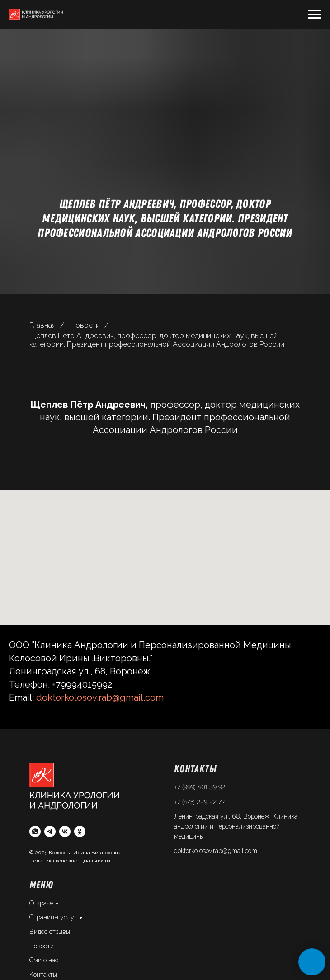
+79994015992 (82, 684)
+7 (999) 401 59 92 (200, 787)
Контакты (43, 975)
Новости (85, 325)
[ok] (80, 832)
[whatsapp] (35, 832)
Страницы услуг (53, 917)
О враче (41, 903)
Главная (42, 325)
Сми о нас (44, 960)
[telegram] (50, 832)
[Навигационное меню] (315, 14)
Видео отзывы (50, 932)
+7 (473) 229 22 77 (200, 802)
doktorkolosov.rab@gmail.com (100, 697)
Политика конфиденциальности (70, 861)
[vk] (65, 832)
